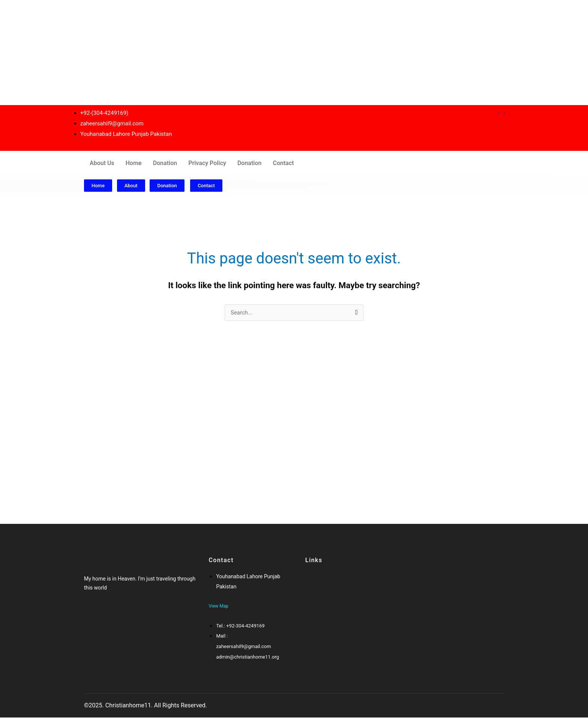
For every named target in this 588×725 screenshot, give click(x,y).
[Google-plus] (105, 614)
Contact (283, 163)
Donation (165, 163)
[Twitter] (98, 614)
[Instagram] (505, 113)
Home (134, 163)
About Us (102, 163)
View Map (218, 606)
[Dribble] (499, 113)
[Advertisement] (225, 53)
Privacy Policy (207, 163)
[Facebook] (91, 614)
